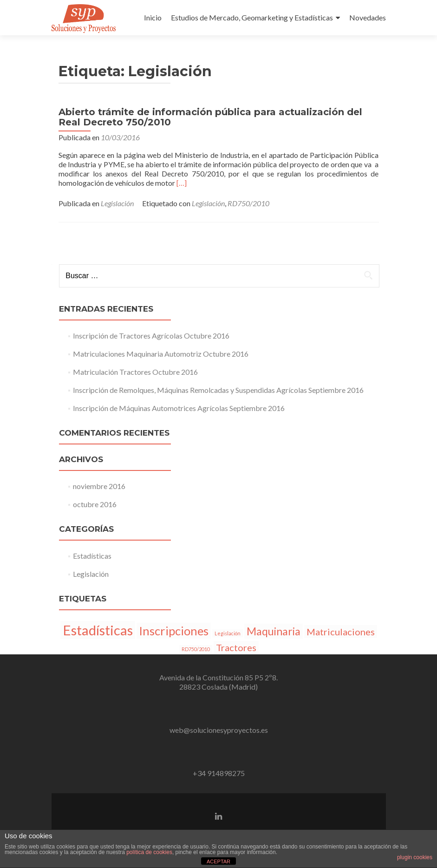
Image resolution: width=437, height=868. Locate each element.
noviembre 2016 (99, 486)
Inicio (153, 17)
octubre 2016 (95, 504)
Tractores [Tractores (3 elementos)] (236, 647)
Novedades (368, 17)
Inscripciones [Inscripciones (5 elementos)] (174, 631)
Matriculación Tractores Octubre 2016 (135, 372)
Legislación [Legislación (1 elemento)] (228, 633)
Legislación (117, 203)
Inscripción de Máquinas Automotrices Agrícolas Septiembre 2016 (179, 408)
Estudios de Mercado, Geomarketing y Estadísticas (252, 17)
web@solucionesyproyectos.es (219, 730)
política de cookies (149, 852)
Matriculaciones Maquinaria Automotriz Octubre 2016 (161, 354)
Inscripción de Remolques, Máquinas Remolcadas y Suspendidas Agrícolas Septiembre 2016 (218, 390)
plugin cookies (415, 857)
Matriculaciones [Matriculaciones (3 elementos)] (341, 632)
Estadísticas (92, 556)
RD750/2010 (248, 203)
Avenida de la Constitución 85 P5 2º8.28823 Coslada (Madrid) (218, 682)
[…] (182, 183)
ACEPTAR (218, 861)
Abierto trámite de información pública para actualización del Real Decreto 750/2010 (210, 117)
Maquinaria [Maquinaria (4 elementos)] (274, 631)
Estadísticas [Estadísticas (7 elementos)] (98, 630)
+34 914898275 (219, 773)
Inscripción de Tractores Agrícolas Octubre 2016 (151, 336)
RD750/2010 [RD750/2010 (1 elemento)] (196, 649)
